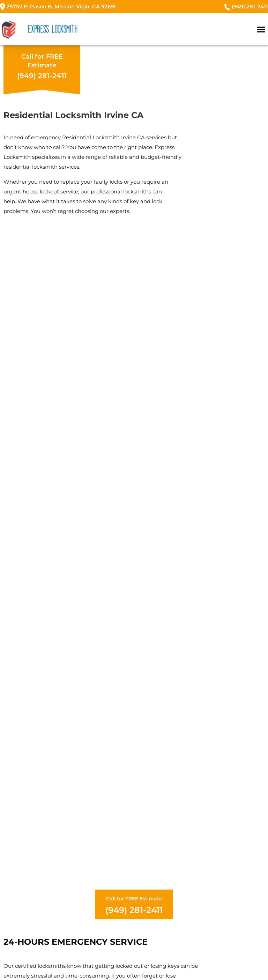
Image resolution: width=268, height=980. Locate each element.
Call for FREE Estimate (134, 905)
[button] (261, 29)
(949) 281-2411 (42, 76)
